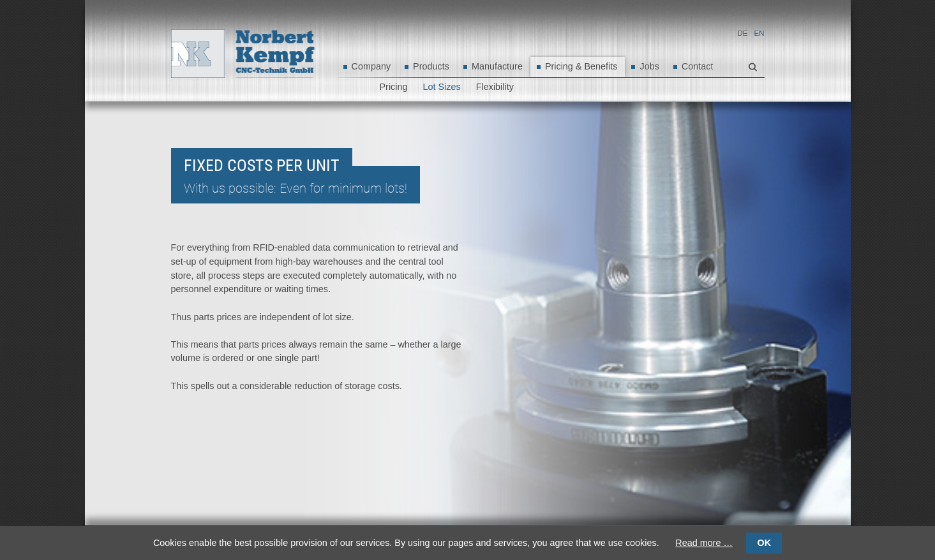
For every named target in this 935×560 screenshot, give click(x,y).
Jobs (649, 66)
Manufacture (497, 66)
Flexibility (495, 87)
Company (371, 66)
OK (764, 543)
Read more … (704, 543)
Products (431, 66)
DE (743, 33)
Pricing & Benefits (581, 66)
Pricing (394, 87)
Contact (698, 66)
